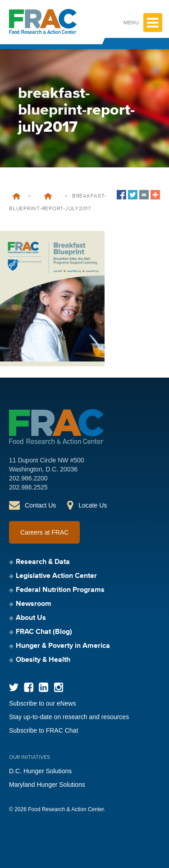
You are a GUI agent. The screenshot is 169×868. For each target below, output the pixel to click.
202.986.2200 (28, 478)
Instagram (58, 687)
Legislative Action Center (56, 576)
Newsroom (34, 604)
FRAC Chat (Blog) (44, 632)
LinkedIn (43, 687)
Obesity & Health (43, 660)
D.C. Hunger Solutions (40, 771)
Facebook (29, 687)
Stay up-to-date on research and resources (69, 717)
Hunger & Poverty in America (63, 646)
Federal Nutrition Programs (60, 590)
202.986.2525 (28, 487)
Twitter (14, 687)
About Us (31, 618)
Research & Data (43, 562)
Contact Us (40, 505)
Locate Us (93, 505)
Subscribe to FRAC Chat (43, 730)
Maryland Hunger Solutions (47, 785)
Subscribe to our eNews (43, 703)
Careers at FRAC (44, 532)
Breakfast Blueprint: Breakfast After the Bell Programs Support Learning (48, 196)
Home (16, 196)
